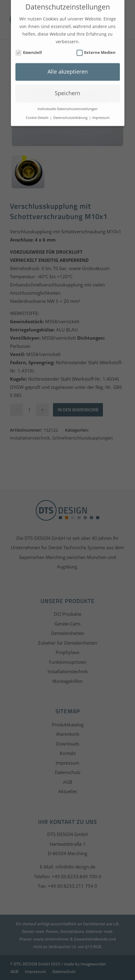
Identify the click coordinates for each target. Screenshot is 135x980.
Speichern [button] (67, 89)
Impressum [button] (101, 113)
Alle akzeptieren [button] (68, 67)
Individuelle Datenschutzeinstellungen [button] (67, 105)
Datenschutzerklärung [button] (71, 113)
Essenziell (29, 48)
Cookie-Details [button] (38, 113)
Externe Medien (96, 48)
